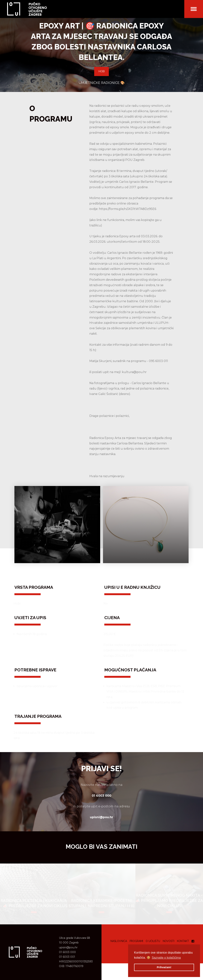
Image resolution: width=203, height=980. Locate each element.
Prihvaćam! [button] (164, 967)
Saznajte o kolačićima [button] (166, 958)
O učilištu (153, 941)
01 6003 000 (67, 952)
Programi (136, 941)
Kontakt (183, 941)
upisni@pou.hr (68, 947)
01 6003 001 (67, 957)
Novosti (169, 941)
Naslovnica (119, 941)
